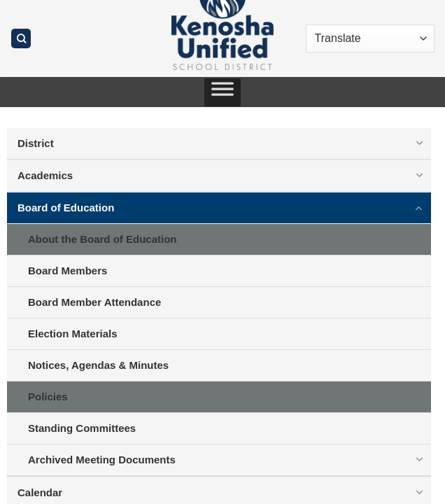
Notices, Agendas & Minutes (98, 365)
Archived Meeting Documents (102, 460)
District (36, 143)
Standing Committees (82, 428)
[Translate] (370, 38)
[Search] (21, 39)
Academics (45, 175)
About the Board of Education (102, 239)
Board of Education (66, 208)
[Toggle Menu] (222, 92)
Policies (48, 397)
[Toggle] (419, 143)
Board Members (68, 271)
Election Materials (73, 334)
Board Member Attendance (94, 302)
